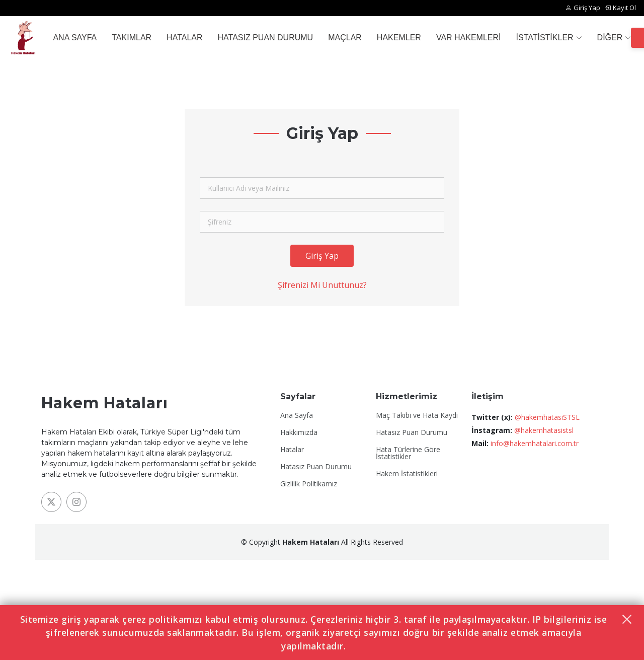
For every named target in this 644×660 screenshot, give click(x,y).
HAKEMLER (399, 38)
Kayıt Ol (620, 8)
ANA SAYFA (75, 38)
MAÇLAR (345, 38)
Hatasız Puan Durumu (316, 467)
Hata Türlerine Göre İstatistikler (408, 453)
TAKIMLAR (132, 38)
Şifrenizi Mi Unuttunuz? (322, 285)
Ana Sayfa (297, 415)
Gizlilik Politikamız (309, 484)
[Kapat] (627, 619)
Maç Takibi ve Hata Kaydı (417, 415)
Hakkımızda (299, 432)
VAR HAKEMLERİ (469, 38)
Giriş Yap (583, 8)
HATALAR (184, 38)
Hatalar (292, 450)
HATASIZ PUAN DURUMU (266, 38)
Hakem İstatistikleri (407, 474)
